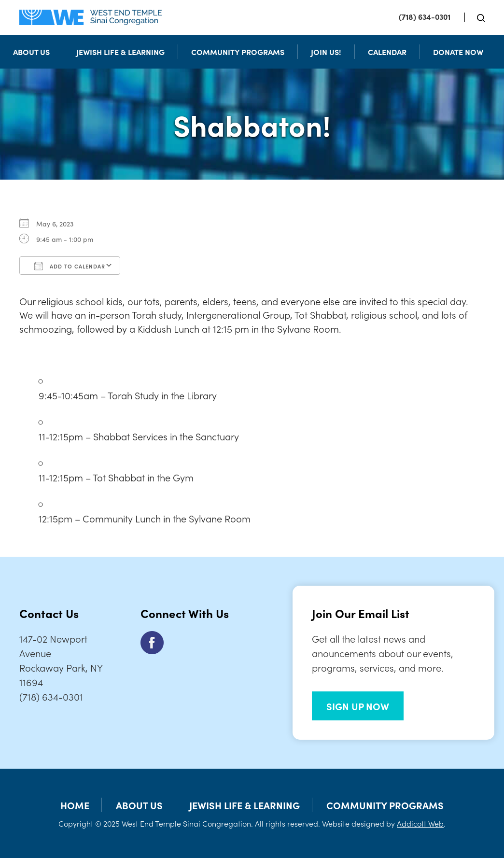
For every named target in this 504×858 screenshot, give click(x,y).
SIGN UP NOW (358, 706)
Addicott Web (420, 823)
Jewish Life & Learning (120, 52)
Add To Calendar (70, 266)
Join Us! (326, 52)
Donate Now (458, 52)
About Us (31, 52)
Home (75, 805)
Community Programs (238, 52)
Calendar (387, 52)
